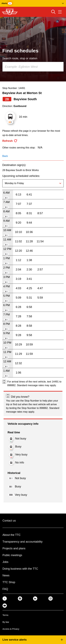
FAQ (5, 589)
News (6, 575)
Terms (5, 615)
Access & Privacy (11, 629)
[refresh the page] (10, 141)
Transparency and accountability (22, 542)
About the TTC (12, 535)
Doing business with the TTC (20, 569)
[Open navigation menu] (60, 12)
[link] (5, 598)
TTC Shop (9, 582)
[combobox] (33, 67)
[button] (33, 3)
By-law (6, 622)
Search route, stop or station (20, 58)
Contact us (9, 521)
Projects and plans (14, 548)
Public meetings (12, 555)
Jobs (5, 562)
